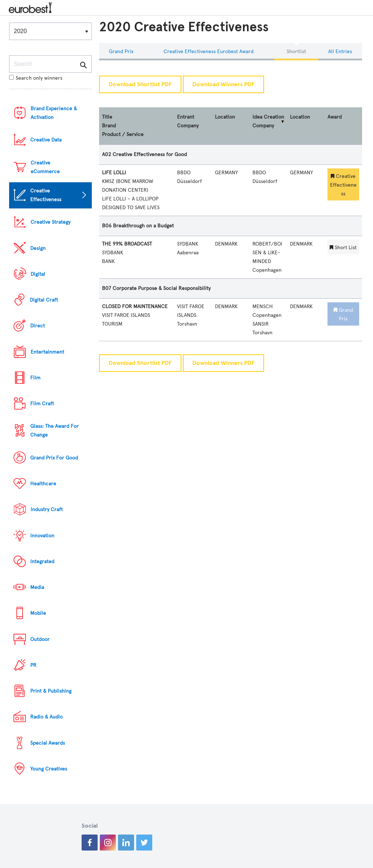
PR (33, 665)
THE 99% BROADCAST (127, 244)
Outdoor (40, 639)
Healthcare (43, 484)
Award (335, 117)
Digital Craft (44, 300)
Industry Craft (47, 509)
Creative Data (46, 140)
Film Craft (42, 404)
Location (225, 117)
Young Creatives (49, 769)
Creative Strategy (50, 222)
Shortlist (296, 51)
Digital (38, 274)
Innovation (42, 536)
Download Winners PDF (223, 84)
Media (37, 587)
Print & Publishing (51, 691)
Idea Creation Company (268, 121)
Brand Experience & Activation (54, 113)
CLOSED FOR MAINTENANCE (135, 306)
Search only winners (36, 78)
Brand (109, 126)
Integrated (42, 562)
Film (35, 378)
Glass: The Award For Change (54, 431)
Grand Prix (121, 51)
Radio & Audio (46, 717)
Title (107, 117)
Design (38, 248)
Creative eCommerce (45, 167)
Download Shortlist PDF (140, 84)
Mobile (38, 613)
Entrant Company (188, 121)
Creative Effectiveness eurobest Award (209, 51)
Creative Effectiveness (46, 195)
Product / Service (123, 134)
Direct (38, 326)
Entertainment (47, 352)
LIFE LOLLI (114, 173)
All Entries (340, 51)
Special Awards (48, 743)
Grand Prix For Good (54, 458)
